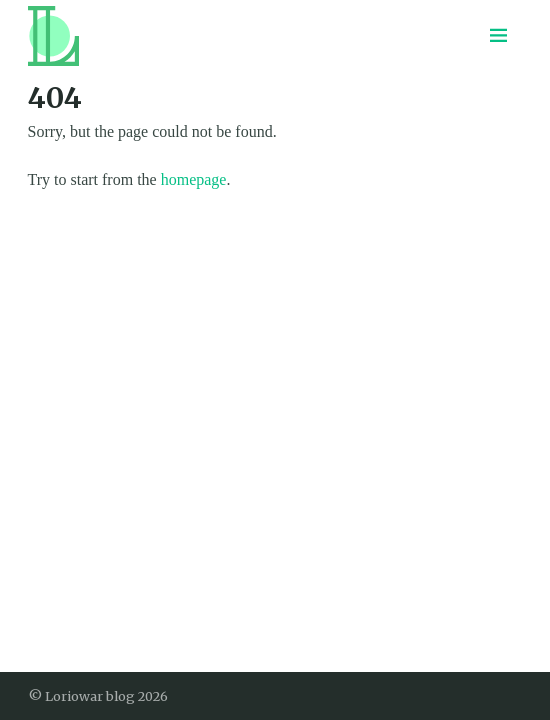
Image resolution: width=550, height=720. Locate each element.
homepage (194, 179)
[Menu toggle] (499, 36)
